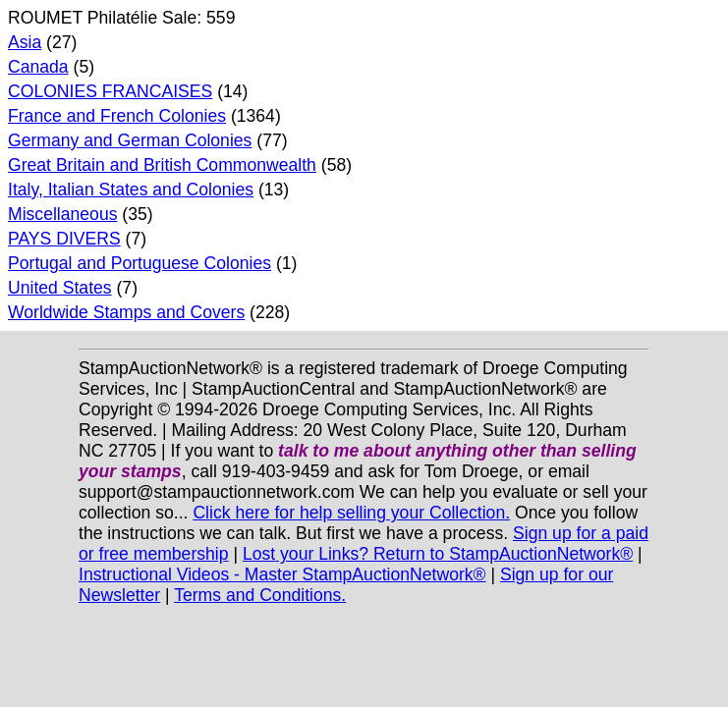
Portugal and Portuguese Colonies (140, 263)
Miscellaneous (62, 214)
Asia (25, 42)
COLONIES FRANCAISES (110, 91)
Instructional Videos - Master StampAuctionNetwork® (282, 574)
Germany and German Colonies (130, 140)
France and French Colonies (117, 116)
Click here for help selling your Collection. (351, 513)
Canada (38, 67)
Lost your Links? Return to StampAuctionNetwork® (438, 554)
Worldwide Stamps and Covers (126, 312)
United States (60, 288)
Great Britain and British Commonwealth (162, 165)
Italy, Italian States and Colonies (131, 190)
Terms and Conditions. (260, 595)
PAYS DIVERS (64, 239)
